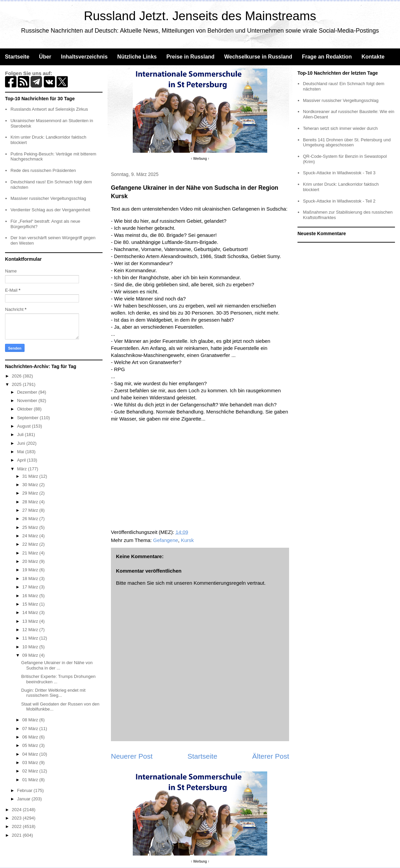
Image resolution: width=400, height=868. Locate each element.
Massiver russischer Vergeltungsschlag (48, 198)
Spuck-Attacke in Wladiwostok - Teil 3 (339, 173)
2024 (17, 810)
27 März (31, 510)
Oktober (26, 409)
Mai (21, 452)
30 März (31, 485)
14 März (31, 612)
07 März (31, 729)
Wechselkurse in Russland (258, 57)
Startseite (17, 57)
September (28, 418)
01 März (31, 780)
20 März (31, 561)
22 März (31, 544)
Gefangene (166, 540)
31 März (31, 476)
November (28, 401)
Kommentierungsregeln (220, 583)
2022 (17, 826)
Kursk (187, 540)
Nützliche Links (137, 57)
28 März (31, 502)
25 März (31, 527)
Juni (22, 443)
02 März (31, 771)
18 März (31, 578)
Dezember (28, 392)
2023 (17, 818)
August (25, 426)
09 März (31, 655)
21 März (31, 553)
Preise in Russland (190, 57)
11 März (31, 638)
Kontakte (373, 57)
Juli (21, 435)
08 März (31, 720)
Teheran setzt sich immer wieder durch (340, 128)
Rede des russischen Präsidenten (43, 170)
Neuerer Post (132, 756)
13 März (31, 621)
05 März (31, 745)
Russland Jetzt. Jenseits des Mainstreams (200, 16)
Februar (25, 790)
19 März (31, 570)
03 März (31, 763)
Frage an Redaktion (327, 57)
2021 (17, 835)
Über (45, 57)
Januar (24, 799)
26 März (31, 519)
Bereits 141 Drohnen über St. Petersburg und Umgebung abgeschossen (347, 142)
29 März (31, 493)
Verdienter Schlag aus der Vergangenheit (50, 210)
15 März (31, 604)
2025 (17, 384)
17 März (31, 587)
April (22, 460)
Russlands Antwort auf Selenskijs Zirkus (49, 109)
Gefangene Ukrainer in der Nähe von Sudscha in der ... (57, 665)
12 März (31, 630)
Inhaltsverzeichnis (84, 57)
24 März (31, 536)
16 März (31, 596)
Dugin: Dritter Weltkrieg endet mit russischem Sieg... (53, 693)
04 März (31, 754)
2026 (17, 376)
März (23, 469)
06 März (31, 737)
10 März (31, 647)
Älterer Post (271, 756)
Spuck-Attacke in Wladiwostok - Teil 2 (339, 201)
